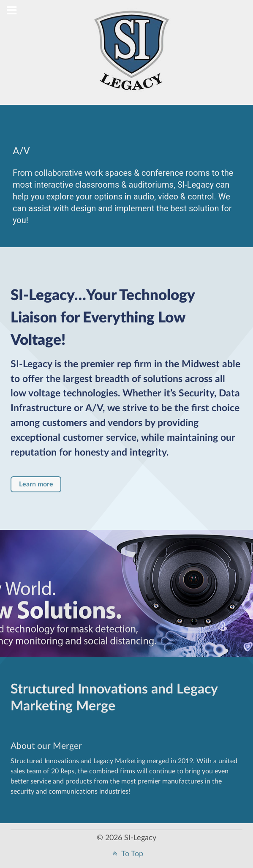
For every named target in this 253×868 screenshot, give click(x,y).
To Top (127, 854)
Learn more (36, 484)
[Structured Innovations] (132, 57)
